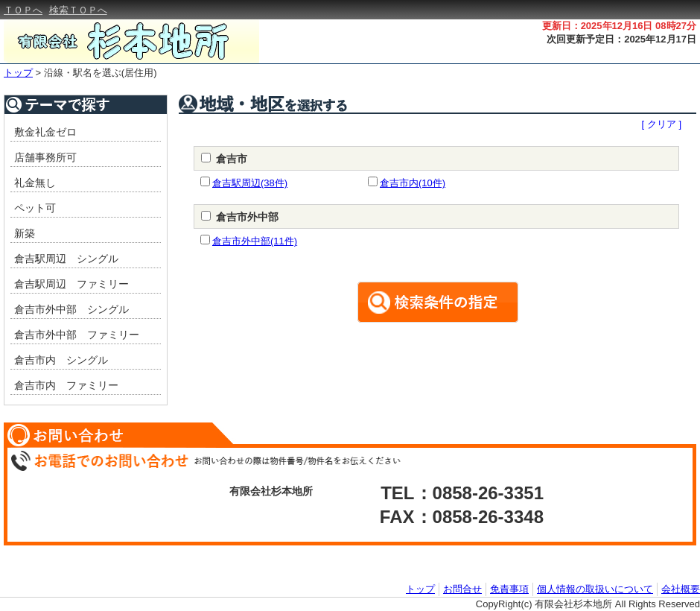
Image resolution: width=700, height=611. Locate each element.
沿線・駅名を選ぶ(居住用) (101, 73)
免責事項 (509, 589)
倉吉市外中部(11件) (255, 241)
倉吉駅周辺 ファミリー (71, 284)
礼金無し (35, 183)
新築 (25, 233)
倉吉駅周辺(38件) (250, 183)
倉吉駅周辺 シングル (66, 259)
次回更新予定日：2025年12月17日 (621, 39)
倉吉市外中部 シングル (71, 309)
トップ (18, 73)
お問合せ (462, 589)
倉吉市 (232, 159)
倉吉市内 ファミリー (66, 385)
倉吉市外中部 (247, 217)
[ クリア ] (662, 124)
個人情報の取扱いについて (595, 589)
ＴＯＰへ (23, 10)
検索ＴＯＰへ (78, 10)
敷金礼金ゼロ (45, 132)
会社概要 (681, 589)
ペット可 (35, 208)
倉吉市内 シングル (61, 360)
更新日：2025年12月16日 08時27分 (619, 26)
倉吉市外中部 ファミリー (77, 335)
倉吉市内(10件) (413, 183)
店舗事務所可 (45, 157)
